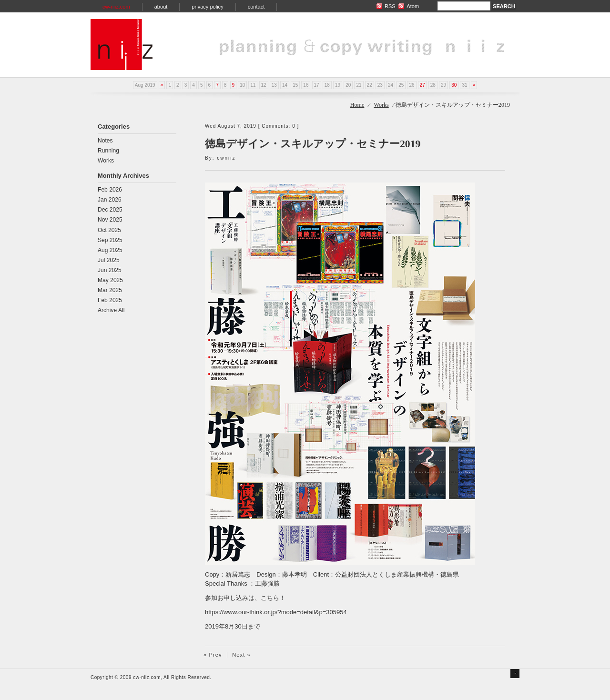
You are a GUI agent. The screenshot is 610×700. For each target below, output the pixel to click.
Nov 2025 (110, 220)
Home (357, 105)
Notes (105, 141)
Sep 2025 (110, 240)
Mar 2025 (110, 290)
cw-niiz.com (116, 7)
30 (454, 85)
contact (256, 7)
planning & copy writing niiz (122, 45)
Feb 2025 (110, 300)
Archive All (111, 310)
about (161, 7)
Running (108, 151)
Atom (413, 6)
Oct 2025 (109, 230)
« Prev (213, 655)
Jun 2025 (110, 270)
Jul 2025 (109, 260)
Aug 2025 (110, 250)
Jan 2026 (110, 200)
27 (422, 85)
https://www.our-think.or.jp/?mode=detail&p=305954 (276, 612)
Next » (241, 655)
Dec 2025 (110, 210)
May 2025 (110, 280)
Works (381, 105)
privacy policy (207, 7)
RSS (390, 6)
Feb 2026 (110, 190)
